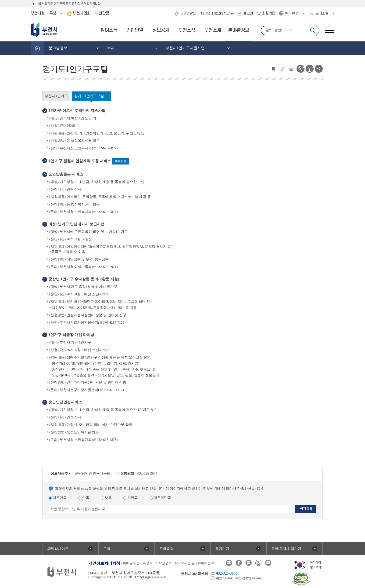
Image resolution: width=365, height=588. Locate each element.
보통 (106, 498)
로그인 (248, 13)
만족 (84, 498)
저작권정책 (163, 563)
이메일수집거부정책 (138, 563)
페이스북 (239, 563)
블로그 (229, 563)
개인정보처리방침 (104, 563)
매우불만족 (160, 498)
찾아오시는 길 (185, 563)
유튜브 (268, 563)
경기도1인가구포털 (89, 96)
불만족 (131, 498)
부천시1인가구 (56, 96)
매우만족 (58, 498)
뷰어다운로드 (208, 563)
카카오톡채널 (249, 563)
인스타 (258, 563)
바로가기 (121, 161)
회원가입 (269, 13)
